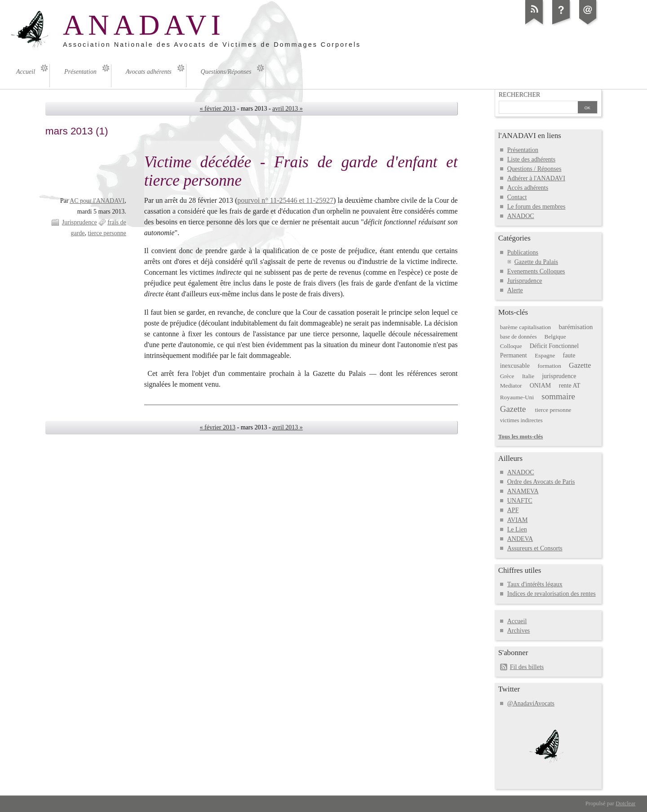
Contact (517, 197)
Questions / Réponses (534, 169)
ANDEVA (520, 539)
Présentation (523, 150)
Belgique (555, 337)
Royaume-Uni (517, 397)
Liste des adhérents (531, 159)
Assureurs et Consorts (535, 548)
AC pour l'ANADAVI (97, 201)
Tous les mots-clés (521, 436)
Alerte (515, 290)
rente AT (570, 386)
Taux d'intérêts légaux (535, 584)
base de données (518, 337)
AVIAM (518, 520)
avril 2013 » (288, 109)
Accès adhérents (528, 188)
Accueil (517, 621)
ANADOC (521, 216)
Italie (528, 376)
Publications (523, 252)
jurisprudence (559, 376)
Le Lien (517, 529)
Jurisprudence (80, 222)
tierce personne (107, 233)
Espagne (545, 355)
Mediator (511, 386)
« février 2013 (218, 109)
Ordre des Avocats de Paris (541, 482)
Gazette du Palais (536, 262)
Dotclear (625, 803)
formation (549, 366)
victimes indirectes (521, 420)
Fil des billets (527, 667)
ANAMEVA (523, 491)
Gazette (580, 365)
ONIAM (541, 386)
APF (513, 510)
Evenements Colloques (536, 271)
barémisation (576, 327)
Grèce (507, 376)
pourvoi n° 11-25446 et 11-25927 (285, 200)
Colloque (511, 346)
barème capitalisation (525, 327)
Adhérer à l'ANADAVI (536, 178)
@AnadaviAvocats (531, 703)
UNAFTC (520, 501)
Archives (519, 631)
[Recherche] (538, 108)
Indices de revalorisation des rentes (552, 594)
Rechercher (520, 95)
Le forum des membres (536, 207)
